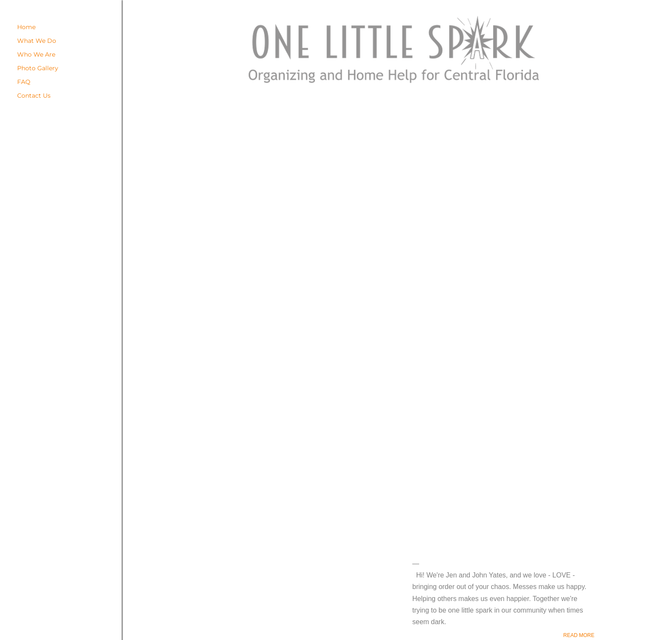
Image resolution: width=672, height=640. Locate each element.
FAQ (24, 82)
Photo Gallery (38, 68)
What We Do (37, 41)
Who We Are (36, 54)
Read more (579, 635)
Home (26, 27)
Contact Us (34, 96)
